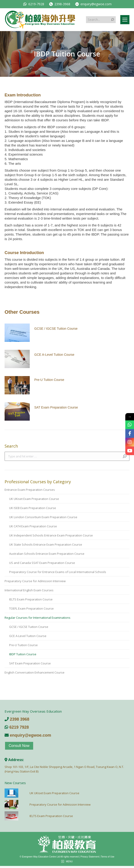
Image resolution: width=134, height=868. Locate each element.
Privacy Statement (90, 857)
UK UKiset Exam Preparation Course (34, 499)
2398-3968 (59, 4)
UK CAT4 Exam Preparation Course (33, 526)
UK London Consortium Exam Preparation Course (43, 517)
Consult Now (19, 746)
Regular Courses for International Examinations (38, 618)
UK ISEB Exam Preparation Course (33, 508)
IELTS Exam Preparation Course (31, 599)
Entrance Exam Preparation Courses (30, 490)
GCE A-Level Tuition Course (54, 355)
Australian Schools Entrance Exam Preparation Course (47, 554)
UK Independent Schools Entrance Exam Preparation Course (51, 535)
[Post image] (17, 333)
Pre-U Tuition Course (49, 380)
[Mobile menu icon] (125, 20)
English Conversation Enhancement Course (35, 672)
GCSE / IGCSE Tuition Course (56, 329)
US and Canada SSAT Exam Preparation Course (42, 563)
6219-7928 (33, 4)
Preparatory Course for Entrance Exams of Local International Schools (58, 572)
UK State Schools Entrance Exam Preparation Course (46, 544)
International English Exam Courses (29, 590)
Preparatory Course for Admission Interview (35, 581)
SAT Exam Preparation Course (56, 407)
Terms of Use (108, 857)
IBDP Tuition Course (23, 654)
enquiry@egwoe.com (93, 4)
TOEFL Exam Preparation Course (31, 608)
